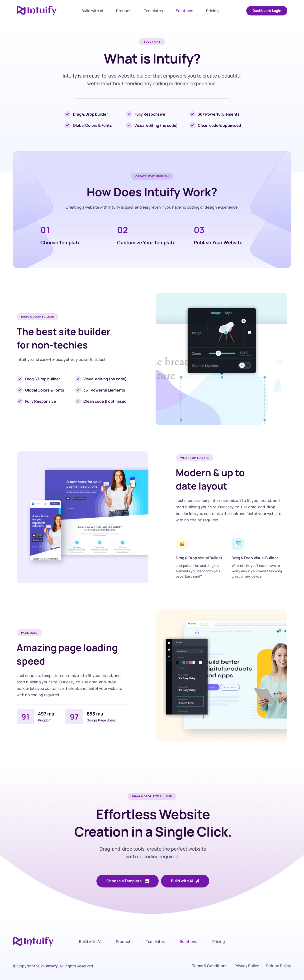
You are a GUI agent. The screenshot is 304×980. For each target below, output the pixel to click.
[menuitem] (92, 11)
